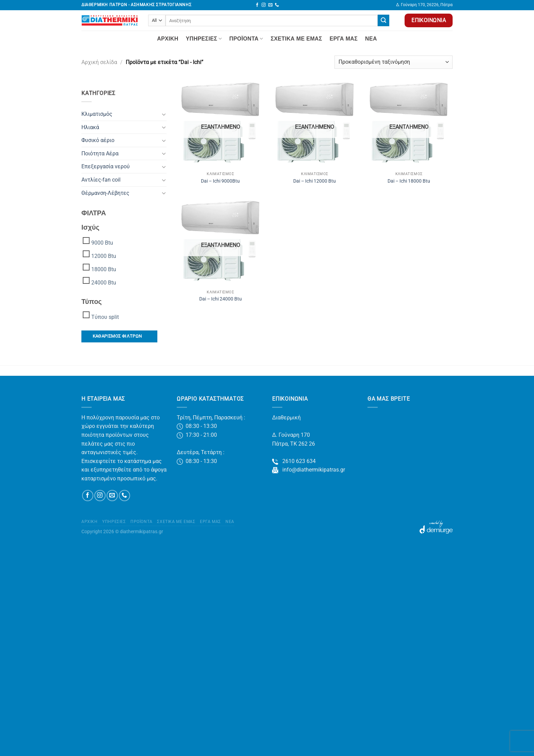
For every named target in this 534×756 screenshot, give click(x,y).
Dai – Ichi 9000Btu (220, 181)
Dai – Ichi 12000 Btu (315, 181)
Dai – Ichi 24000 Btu (221, 299)
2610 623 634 (294, 461)
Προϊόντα (246, 39)
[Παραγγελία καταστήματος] (394, 62)
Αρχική (168, 39)
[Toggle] (164, 114)
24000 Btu (104, 283)
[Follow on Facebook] (257, 5)
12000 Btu (104, 256)
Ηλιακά (90, 127)
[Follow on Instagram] (264, 5)
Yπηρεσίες (204, 39)
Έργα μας (344, 39)
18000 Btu (104, 269)
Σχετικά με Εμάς (296, 39)
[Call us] (277, 5)
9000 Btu (102, 243)
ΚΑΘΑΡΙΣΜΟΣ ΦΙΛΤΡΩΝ (117, 336)
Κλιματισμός (97, 114)
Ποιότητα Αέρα (100, 153)
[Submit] (383, 20)
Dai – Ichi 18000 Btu (409, 181)
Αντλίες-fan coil (101, 180)
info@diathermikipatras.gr (309, 470)
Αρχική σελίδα (99, 62)
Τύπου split (105, 317)
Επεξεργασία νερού (106, 166)
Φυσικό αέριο (98, 140)
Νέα (371, 39)
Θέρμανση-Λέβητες (105, 193)
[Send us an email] (270, 5)
